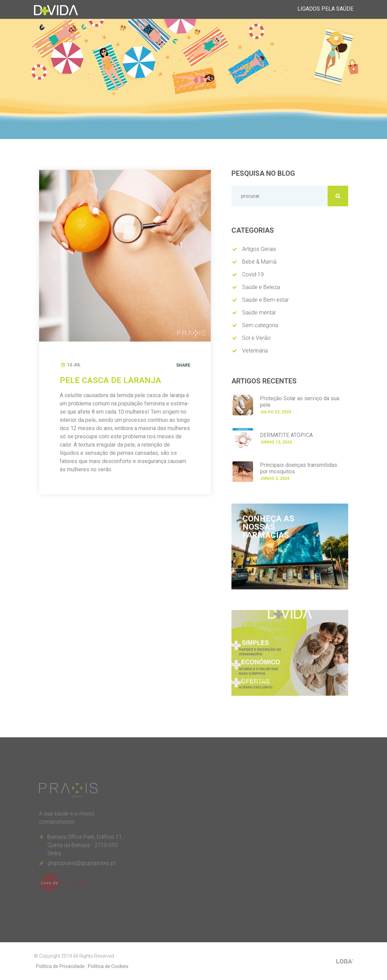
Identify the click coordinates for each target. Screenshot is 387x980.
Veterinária (255, 351)
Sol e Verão (256, 338)
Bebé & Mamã (259, 262)
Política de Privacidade (60, 966)
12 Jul (74, 365)
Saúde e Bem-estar (265, 300)
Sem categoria (260, 325)
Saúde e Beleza (261, 287)
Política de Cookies (108, 966)
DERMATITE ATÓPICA (286, 435)
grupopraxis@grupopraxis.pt (82, 865)
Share (183, 365)
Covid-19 (253, 274)
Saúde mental (259, 313)
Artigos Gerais (259, 249)
